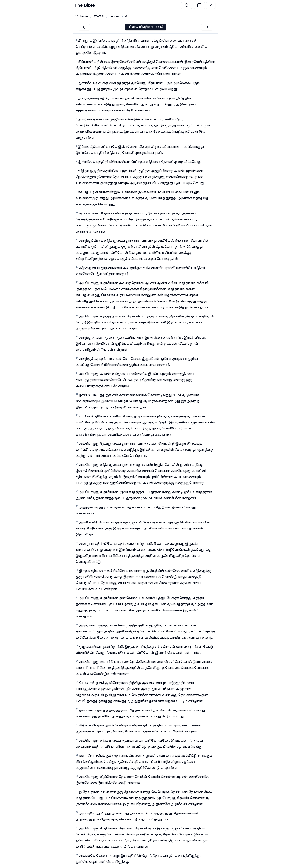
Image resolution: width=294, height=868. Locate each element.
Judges (114, 16)
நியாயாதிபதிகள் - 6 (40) (146, 27)
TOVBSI (99, 16)
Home (84, 16)
